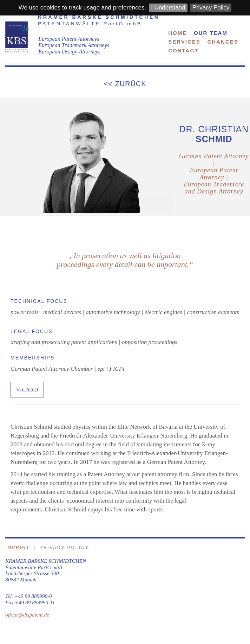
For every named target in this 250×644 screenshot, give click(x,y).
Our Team (211, 33)
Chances (223, 42)
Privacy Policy (211, 8)
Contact (183, 50)
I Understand (168, 8)
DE (26, 29)
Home (177, 33)
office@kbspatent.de (27, 615)
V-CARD (27, 390)
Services (184, 42)
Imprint (18, 548)
